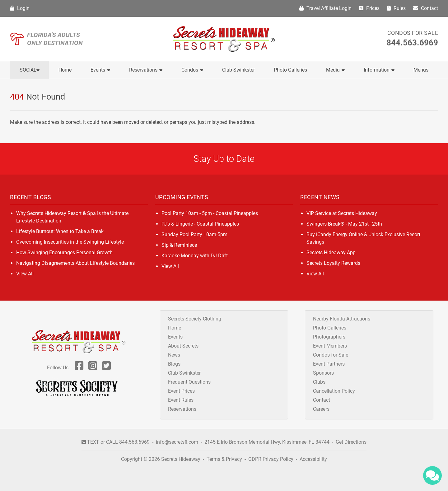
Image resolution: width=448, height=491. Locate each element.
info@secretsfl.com (177, 442)
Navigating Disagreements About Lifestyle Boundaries (75, 263)
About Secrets (183, 346)
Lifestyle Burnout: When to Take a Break (60, 231)
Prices (369, 8)
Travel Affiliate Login (325, 8)
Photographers (329, 337)
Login (20, 8)
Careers (321, 409)
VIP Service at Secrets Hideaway (342, 213)
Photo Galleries (290, 70)
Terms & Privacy (224, 459)
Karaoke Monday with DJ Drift (195, 256)
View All (25, 274)
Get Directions (351, 442)
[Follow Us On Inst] (93, 368)
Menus (421, 70)
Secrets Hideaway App (331, 253)
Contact (426, 8)
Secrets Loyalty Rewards (333, 263)
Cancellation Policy (334, 391)
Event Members (330, 346)
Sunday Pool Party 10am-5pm (194, 234)
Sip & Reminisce (179, 245)
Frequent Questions (189, 382)
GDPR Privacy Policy (271, 459)
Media (335, 70)
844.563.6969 (412, 43)
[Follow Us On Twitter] (106, 368)
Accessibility (313, 459)
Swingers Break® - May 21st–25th (344, 224)
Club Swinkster (238, 70)
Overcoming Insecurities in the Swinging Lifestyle (70, 242)
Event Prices (181, 391)
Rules (396, 8)
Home (65, 70)
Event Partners (329, 364)
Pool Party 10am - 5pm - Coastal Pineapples (210, 213)
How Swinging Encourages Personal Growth (64, 253)
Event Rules (181, 400)
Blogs (174, 364)
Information (379, 70)
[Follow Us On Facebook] (79, 368)
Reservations (146, 70)
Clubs (319, 382)
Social (30, 70)
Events (100, 70)
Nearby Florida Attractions (342, 319)
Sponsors (323, 373)
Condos (192, 70)
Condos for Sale (413, 33)
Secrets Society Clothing (195, 319)
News (174, 355)
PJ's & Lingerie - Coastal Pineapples (200, 224)
